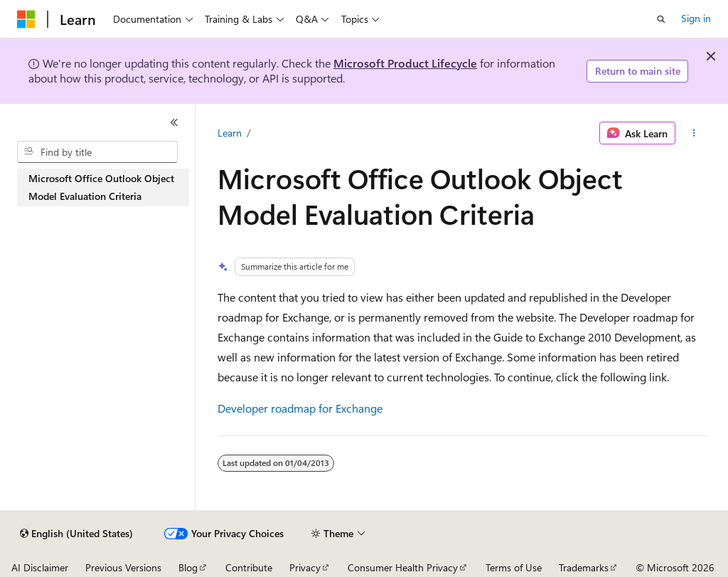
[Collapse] (174, 122)
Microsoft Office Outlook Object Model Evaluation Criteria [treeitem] (101, 187)
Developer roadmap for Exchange (300, 408)
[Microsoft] (26, 19)
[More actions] (694, 133)
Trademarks (584, 567)
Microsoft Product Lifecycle (405, 63)
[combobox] (97, 152)
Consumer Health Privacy (403, 567)
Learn (230, 133)
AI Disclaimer (40, 567)
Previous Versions (123, 567)
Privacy (305, 567)
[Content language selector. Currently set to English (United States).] (76, 534)
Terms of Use (514, 567)
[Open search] (661, 19)
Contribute (249, 567)
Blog (188, 567)
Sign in (696, 18)
